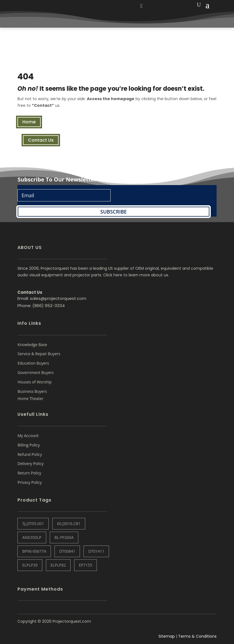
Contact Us (41, 140)
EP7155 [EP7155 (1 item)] (85, 565)
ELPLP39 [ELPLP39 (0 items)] (30, 565)
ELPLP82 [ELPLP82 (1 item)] (58, 565)
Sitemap (167, 636)
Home (29, 122)
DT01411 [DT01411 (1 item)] (96, 551)
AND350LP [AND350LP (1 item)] (32, 537)
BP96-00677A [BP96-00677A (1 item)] (34, 551)
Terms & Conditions (197, 636)
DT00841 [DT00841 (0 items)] (67, 551)
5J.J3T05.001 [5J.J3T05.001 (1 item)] (33, 524)
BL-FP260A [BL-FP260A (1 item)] (64, 537)
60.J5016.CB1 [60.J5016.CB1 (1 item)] (69, 524)
